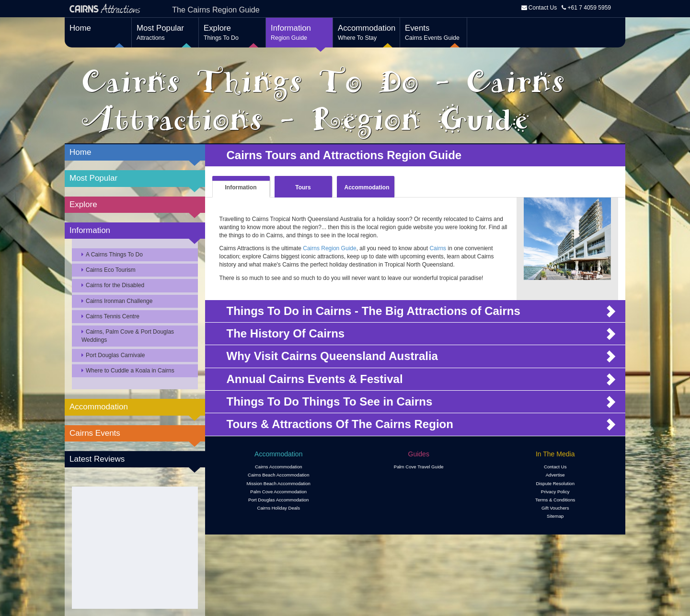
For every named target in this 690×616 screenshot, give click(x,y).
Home (80, 28)
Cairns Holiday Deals (278, 508)
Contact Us (543, 8)
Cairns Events (95, 433)
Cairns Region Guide (329, 248)
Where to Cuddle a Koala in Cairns (128, 371)
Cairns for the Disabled (113, 285)
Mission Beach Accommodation (279, 483)
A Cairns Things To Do (112, 255)
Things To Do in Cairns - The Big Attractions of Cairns (377, 311)
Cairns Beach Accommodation (279, 475)
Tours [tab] (303, 187)
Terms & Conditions (555, 500)
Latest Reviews (97, 459)
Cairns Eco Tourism (109, 270)
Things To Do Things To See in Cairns (331, 402)
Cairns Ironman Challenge (117, 301)
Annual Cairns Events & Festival (315, 379)
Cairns (438, 248)
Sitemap (555, 516)
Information (299, 33)
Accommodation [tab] (367, 187)
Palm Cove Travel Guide (419, 467)
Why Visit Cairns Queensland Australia (332, 356)
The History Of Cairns (286, 334)
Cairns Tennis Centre (110, 316)
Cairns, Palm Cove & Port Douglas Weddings (128, 336)
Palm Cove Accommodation (278, 492)
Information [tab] (241, 187)
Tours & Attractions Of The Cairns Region (340, 424)
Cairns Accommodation (279, 467)
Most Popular (165, 33)
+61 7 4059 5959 (586, 8)
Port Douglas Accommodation (278, 500)
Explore (232, 33)
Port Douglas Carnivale (113, 355)
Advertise (555, 475)
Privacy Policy (555, 492)
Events (433, 33)
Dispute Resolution (555, 483)
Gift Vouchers (555, 508)
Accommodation (367, 33)
